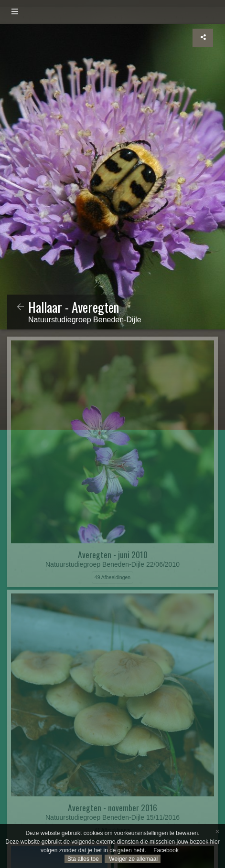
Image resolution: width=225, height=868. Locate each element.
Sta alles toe (83, 859)
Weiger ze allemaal (133, 859)
